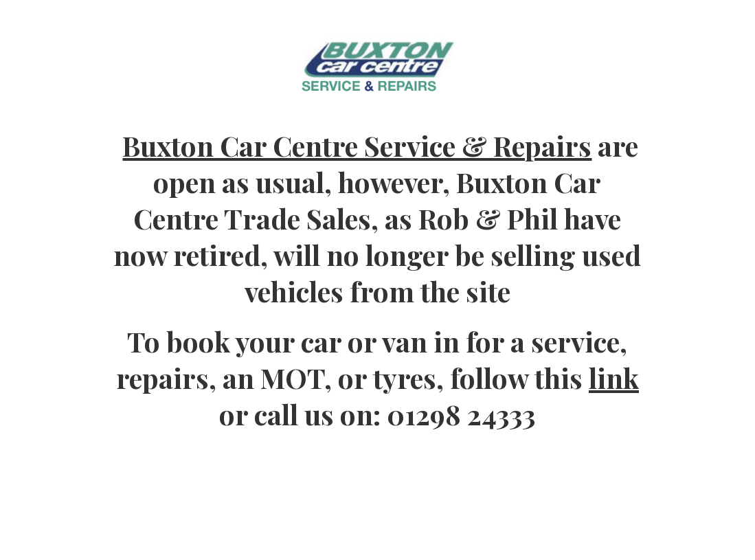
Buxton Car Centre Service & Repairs (357, 145)
